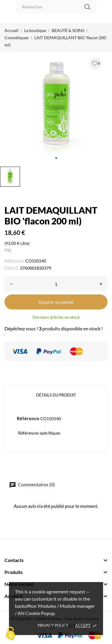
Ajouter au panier (56, 302)
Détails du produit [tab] (56, 395)
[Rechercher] (56, 7)
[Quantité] (56, 284)
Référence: (14, 261)
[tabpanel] (56, 108)
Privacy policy (53, 625)
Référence (28, 418)
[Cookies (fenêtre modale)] (10, 634)
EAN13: (12, 268)
